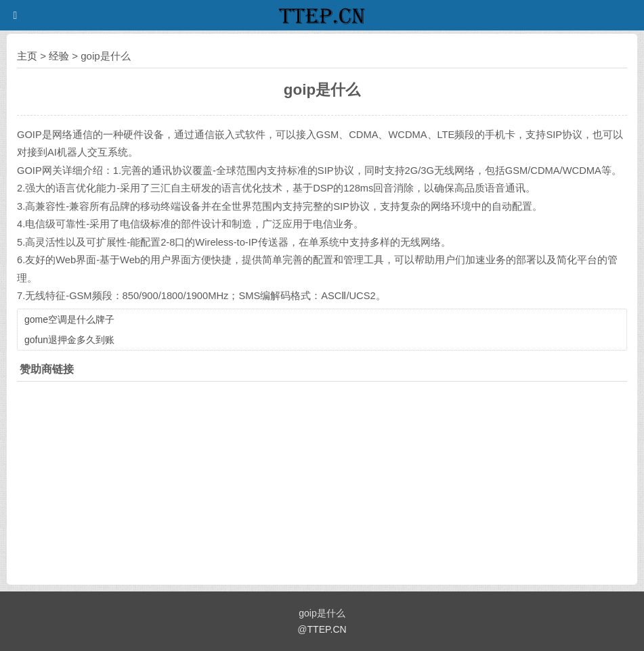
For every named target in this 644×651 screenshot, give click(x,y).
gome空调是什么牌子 (69, 319)
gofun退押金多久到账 (69, 340)
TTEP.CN (327, 629)
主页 (27, 56)
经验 (59, 56)
